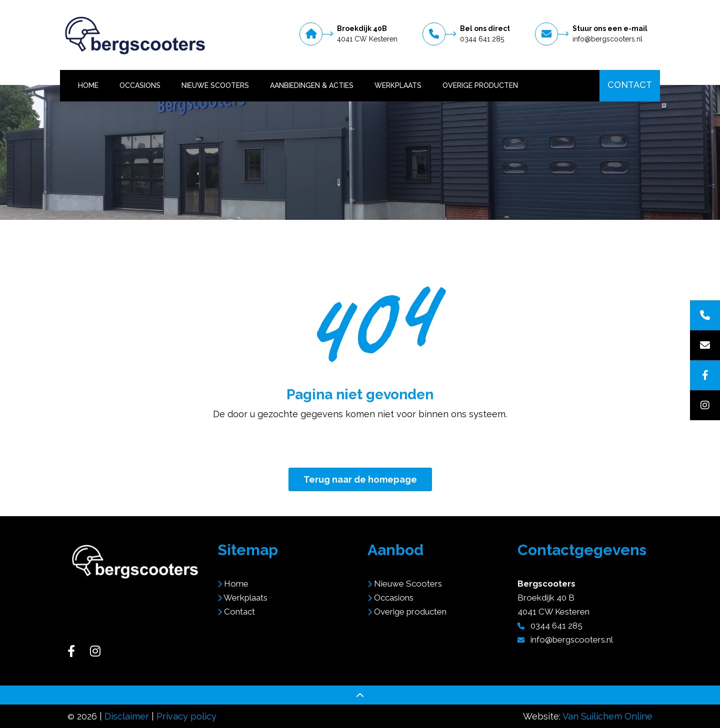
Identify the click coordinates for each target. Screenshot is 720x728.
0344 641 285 (482, 39)
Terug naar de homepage (360, 479)
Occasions (140, 85)
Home (88, 85)
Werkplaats (398, 85)
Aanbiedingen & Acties (312, 85)
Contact (630, 85)
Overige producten (480, 85)
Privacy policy (186, 716)
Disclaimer (127, 716)
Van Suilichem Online (607, 716)
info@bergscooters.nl (607, 39)
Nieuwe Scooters (215, 85)
